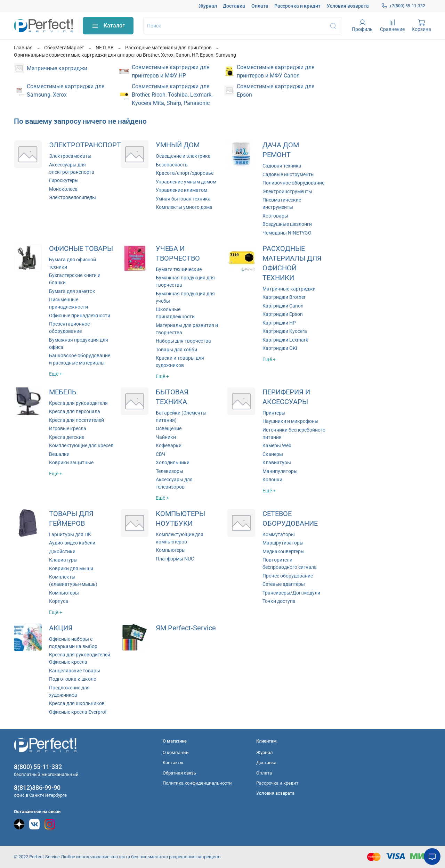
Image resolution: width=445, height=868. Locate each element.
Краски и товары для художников (180, 362)
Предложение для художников (69, 691)
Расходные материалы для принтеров (168, 48)
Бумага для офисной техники (72, 263)
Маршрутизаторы (283, 543)
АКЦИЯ (61, 628)
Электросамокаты (70, 156)
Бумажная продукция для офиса (79, 343)
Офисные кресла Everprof (78, 712)
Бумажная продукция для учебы (185, 297)
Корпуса (59, 601)
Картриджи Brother (284, 297)
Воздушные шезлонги (287, 224)
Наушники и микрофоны (290, 421)
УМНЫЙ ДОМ (178, 145)
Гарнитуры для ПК (70, 534)
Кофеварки (169, 445)
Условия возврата (348, 6)
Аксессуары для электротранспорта (72, 168)
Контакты (173, 763)
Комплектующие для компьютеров (180, 538)
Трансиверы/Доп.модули (291, 593)
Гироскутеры (64, 180)
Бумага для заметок (72, 291)
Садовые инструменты (289, 174)
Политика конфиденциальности (197, 783)
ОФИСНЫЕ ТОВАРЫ (81, 249)
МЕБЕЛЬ (63, 392)
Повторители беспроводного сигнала (290, 563)
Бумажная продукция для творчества (185, 281)
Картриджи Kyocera (285, 331)
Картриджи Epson (283, 314)
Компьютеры (64, 593)
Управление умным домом (186, 182)
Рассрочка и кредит (297, 6)
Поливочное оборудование (293, 183)
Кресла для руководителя (78, 403)
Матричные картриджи (289, 289)
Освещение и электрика (183, 156)
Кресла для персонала (75, 411)
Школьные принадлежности (175, 313)
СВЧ (161, 454)
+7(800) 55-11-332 (403, 6)
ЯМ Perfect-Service (186, 628)
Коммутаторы (279, 534)
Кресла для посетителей (76, 420)
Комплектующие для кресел (81, 445)
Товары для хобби (176, 350)
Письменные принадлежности (68, 303)
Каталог (108, 26)
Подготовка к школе (72, 679)
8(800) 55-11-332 (38, 767)
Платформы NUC (175, 559)
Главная (23, 48)
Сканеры (273, 454)
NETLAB (105, 48)
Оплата (260, 6)
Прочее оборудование (288, 576)
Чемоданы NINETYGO (287, 233)
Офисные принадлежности (80, 316)
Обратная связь (179, 773)
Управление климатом (181, 190)
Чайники (166, 437)
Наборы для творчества (183, 341)
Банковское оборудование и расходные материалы (80, 359)
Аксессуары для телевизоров (174, 483)
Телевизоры (169, 471)
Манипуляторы (280, 471)
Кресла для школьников (77, 703)
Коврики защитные (71, 462)
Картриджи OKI (280, 348)
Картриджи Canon (283, 306)
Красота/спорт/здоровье (185, 173)
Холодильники (173, 462)
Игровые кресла (68, 428)
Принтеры (274, 413)
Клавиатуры (277, 462)
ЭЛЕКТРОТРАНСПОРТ (85, 145)
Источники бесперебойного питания (294, 433)
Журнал (208, 6)
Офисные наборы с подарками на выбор (73, 643)
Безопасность (172, 165)
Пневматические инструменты (282, 203)
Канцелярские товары (75, 671)
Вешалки (59, 454)
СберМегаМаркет (64, 48)
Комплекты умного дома (184, 207)
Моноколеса (63, 189)
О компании (176, 752)
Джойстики (62, 551)
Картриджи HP (279, 323)
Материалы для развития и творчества (187, 329)
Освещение (169, 428)
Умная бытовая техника (183, 199)
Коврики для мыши (71, 568)
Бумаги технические (179, 269)
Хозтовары (275, 216)
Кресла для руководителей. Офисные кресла (80, 658)
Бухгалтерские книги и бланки (75, 279)
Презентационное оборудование (69, 327)
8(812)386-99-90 (37, 788)
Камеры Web (277, 445)
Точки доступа (279, 601)
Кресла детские (67, 437)
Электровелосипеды (72, 197)
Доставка (234, 6)
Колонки (272, 480)
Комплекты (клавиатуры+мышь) (73, 580)
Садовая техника (282, 166)
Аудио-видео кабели (72, 543)
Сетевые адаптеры (284, 584)
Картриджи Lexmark (285, 340)
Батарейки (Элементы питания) (181, 416)
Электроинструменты (287, 191)
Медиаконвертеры (284, 551)
